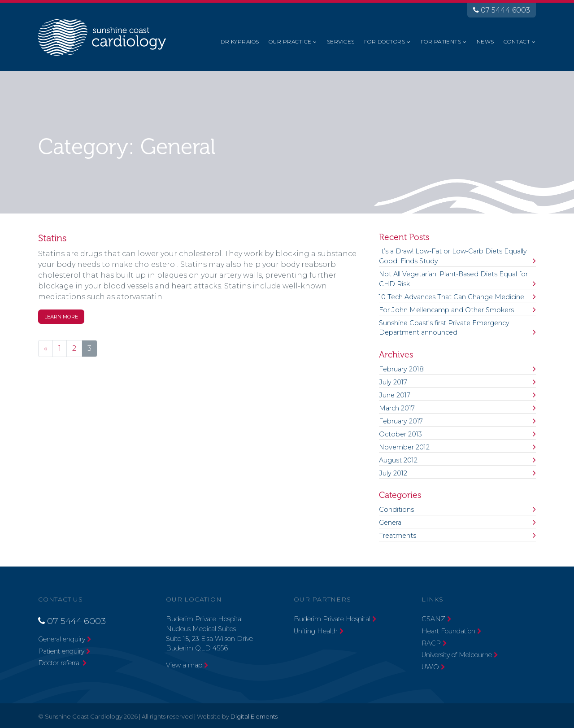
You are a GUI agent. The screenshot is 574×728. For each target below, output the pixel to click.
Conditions (396, 510)
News (485, 41)
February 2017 (401, 421)
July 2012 (393, 473)
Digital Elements (254, 716)
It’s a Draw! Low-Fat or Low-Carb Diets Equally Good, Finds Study (453, 256)
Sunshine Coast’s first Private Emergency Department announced (444, 328)
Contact (517, 41)
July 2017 (393, 382)
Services (341, 41)
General (391, 523)
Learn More (61, 317)
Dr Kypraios (240, 41)
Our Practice (290, 41)
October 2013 (400, 434)
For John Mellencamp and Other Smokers (446, 310)
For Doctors (385, 41)
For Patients (441, 41)
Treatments (398, 536)
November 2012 (404, 447)
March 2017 (397, 408)
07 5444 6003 (502, 10)
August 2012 (398, 460)
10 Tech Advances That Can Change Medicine (452, 297)
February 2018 (401, 369)
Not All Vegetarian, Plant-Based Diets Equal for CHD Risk (453, 279)
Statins (52, 238)
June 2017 (395, 395)
